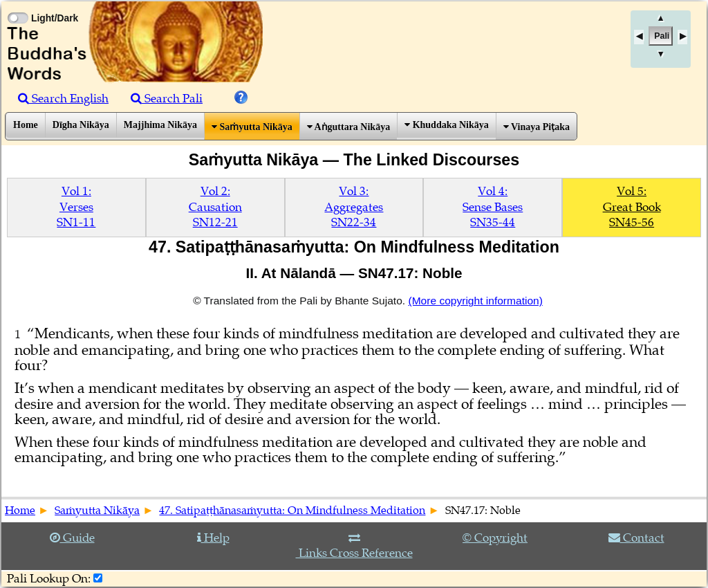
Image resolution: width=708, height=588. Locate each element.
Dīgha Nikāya (81, 125)
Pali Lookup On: (49, 579)
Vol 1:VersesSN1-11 (76, 207)
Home (26, 125)
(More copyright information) (475, 301)
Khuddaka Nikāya (447, 125)
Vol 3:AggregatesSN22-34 (354, 207)
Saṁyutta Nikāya (252, 127)
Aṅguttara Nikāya (348, 127)
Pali (662, 36)
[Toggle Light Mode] (17, 6)
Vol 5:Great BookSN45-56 (632, 207)
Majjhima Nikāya (160, 125)
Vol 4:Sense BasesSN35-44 (493, 207)
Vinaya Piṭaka (537, 127)
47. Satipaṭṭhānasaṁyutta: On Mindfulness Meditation (292, 511)
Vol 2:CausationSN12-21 (215, 207)
